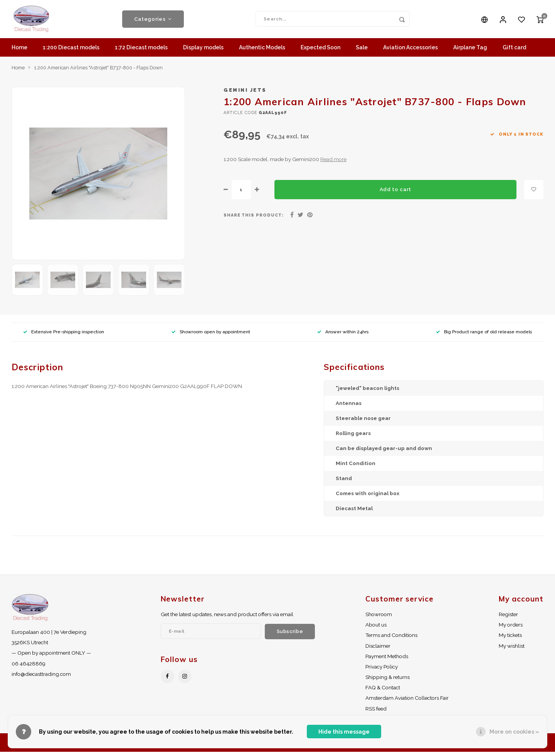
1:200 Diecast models (71, 52)
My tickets (510, 640)
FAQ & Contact (383, 692)
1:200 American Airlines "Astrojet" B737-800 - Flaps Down (98, 72)
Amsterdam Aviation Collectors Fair (407, 702)
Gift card (514, 52)
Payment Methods (387, 660)
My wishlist (512, 650)
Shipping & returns (388, 681)
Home (19, 52)
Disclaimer (378, 650)
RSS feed (376, 713)
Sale (362, 52)
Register (508, 618)
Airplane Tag (470, 52)
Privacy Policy (382, 671)
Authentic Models (262, 52)
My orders (511, 629)
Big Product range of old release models (484, 336)
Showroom (379, 618)
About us (376, 629)
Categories (153, 21)
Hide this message (344, 732)
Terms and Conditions (391, 640)
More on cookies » (514, 732)
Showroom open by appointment (211, 336)
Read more (333, 163)
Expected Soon (320, 52)
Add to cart (395, 193)
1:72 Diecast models (141, 52)
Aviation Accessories (410, 52)
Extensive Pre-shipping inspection (64, 336)
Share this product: (254, 219)
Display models (203, 52)
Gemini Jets (245, 94)
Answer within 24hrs (343, 336)
